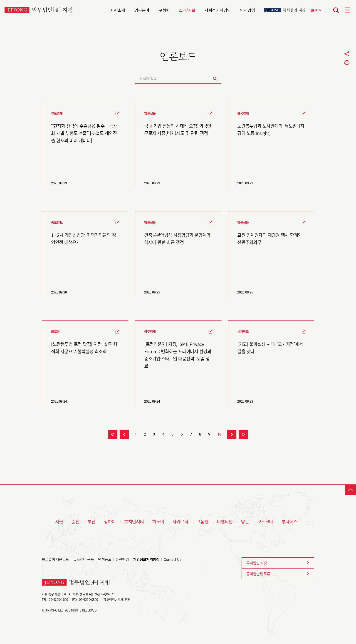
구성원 (164, 10)
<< (113, 434)
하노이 (158, 522)
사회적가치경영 (218, 10)
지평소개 (118, 10)
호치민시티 (134, 522)
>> (243, 434)
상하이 (110, 522)
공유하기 (347, 54)
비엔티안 (225, 522)
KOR (318, 10)
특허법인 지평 (257, 563)
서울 (59, 522)
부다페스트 (291, 522)
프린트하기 (347, 63)
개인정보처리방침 (146, 559)
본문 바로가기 (0, 0)
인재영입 (247, 10)
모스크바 (265, 522)
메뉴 (347, 10)
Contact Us (172, 559)
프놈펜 (203, 522)
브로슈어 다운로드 (55, 559)
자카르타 (180, 522)
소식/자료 (187, 10)
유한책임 (122, 559)
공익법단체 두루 (258, 574)
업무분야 (142, 10)
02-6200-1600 (58, 599)
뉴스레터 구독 (84, 559)
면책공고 (105, 559)
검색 (336, 10)
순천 (75, 522)
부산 (92, 522)
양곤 (245, 522)
